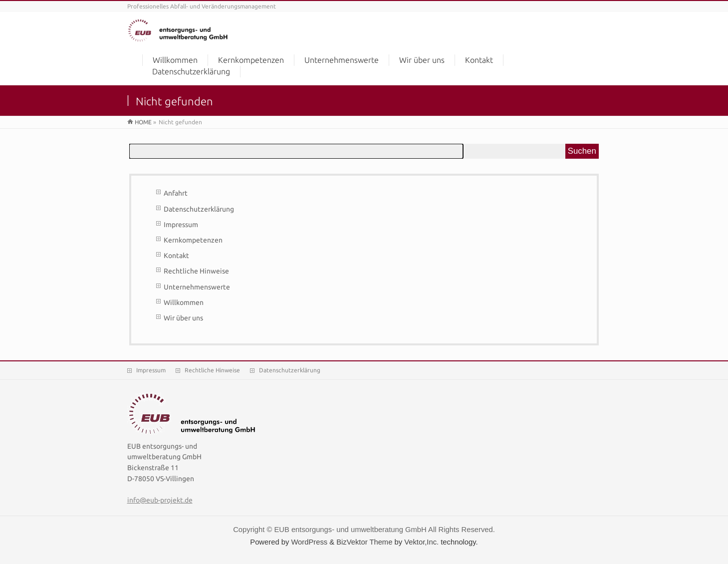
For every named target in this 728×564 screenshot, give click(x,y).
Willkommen (184, 302)
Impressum (181, 225)
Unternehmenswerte (197, 287)
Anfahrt (176, 193)
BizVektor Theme (364, 542)
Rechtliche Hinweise (196, 271)
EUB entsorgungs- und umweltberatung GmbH (350, 530)
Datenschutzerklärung (199, 209)
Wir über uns (183, 318)
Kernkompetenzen (193, 240)
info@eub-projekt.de (160, 500)
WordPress (309, 542)
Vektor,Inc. (421, 542)
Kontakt (176, 256)
